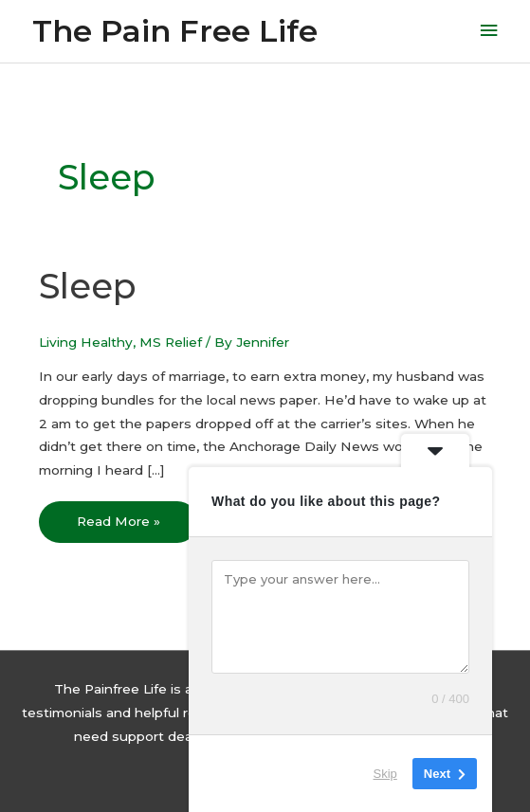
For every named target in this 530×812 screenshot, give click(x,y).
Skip (385, 774)
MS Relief (171, 342)
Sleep (88, 286)
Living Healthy (86, 342)
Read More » (118, 515)
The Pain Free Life (175, 31)
